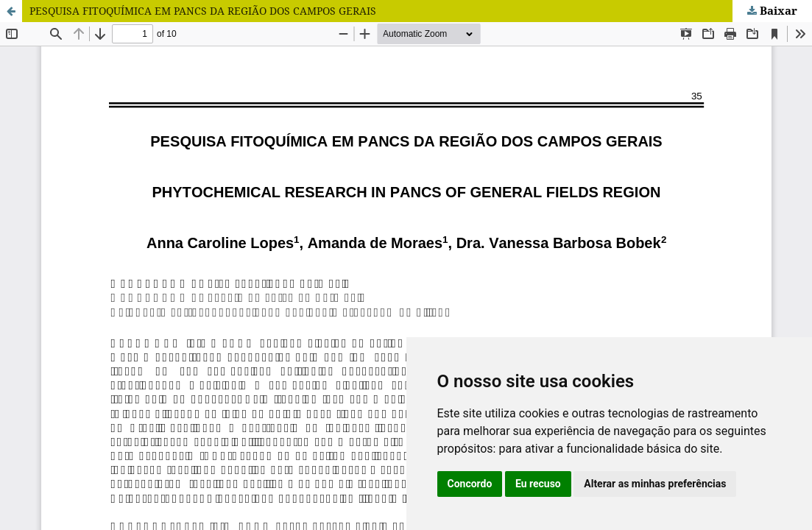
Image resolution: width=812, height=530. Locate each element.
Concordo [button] (470, 484)
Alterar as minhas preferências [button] (655, 484)
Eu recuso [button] (538, 484)
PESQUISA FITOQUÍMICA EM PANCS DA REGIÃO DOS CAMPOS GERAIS (203, 11)
